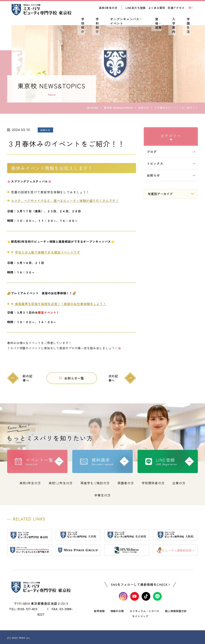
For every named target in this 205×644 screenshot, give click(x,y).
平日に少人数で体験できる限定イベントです (52, 252)
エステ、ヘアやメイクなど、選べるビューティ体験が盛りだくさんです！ (69, 201)
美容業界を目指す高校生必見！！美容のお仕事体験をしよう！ (65, 304)
